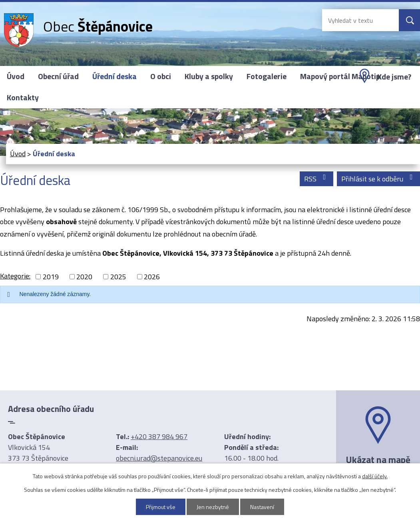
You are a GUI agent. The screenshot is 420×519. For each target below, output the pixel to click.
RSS (317, 179)
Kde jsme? (394, 77)
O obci (161, 76)
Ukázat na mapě (378, 459)
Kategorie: (15, 276)
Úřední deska (114, 76)
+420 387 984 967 (159, 436)
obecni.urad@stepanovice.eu (159, 458)
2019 (51, 277)
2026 (152, 277)
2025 (118, 277)
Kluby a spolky (209, 76)
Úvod (16, 76)
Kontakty (23, 97)
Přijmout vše (161, 507)
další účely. (375, 476)
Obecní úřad (58, 76)
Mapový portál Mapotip (340, 76)
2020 (84, 277)
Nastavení (262, 507)
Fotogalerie (267, 76)
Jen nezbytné (213, 507)
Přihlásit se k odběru (379, 179)
